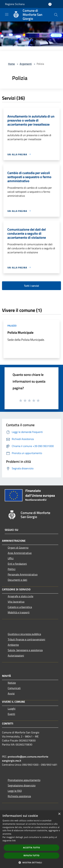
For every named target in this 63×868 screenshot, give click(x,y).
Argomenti (26, 64)
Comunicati (14, 688)
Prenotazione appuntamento (24, 780)
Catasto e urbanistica (20, 607)
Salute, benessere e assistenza (25, 650)
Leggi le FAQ (15, 791)
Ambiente (13, 645)
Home (11, 64)
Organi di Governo (18, 548)
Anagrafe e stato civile (20, 596)
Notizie (12, 683)
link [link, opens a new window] (14, 841)
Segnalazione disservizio (22, 785)
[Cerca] (56, 15)
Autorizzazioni (16, 655)
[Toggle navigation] (7, 14)
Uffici (11, 558)
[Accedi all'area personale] (50, 4)
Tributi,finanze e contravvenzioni (26, 639)
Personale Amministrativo (23, 574)
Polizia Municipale (20, 332)
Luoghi (12, 709)
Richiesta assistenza (19, 796)
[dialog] (32, 839)
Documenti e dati (17, 580)
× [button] (59, 814)
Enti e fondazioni (17, 564)
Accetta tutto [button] (31, 848)
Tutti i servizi (32, 286)
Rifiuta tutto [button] (32, 855)
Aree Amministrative (20, 553)
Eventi (11, 714)
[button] (32, 862)
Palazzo (12, 326)
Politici (12, 569)
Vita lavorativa (16, 602)
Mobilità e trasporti (19, 612)
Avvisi (11, 693)
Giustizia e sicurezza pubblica (24, 634)
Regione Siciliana (15, 4)
